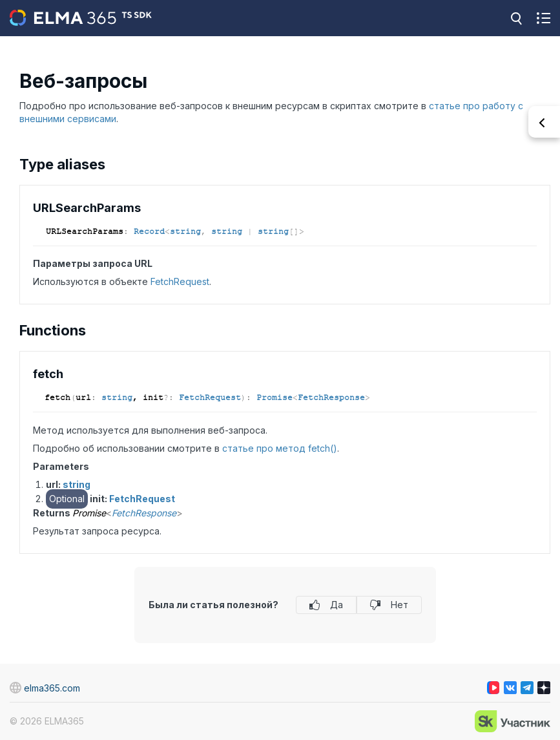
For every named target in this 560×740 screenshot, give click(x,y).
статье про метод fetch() (280, 448)
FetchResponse (331, 397)
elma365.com (45, 688)
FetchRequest (180, 281)
